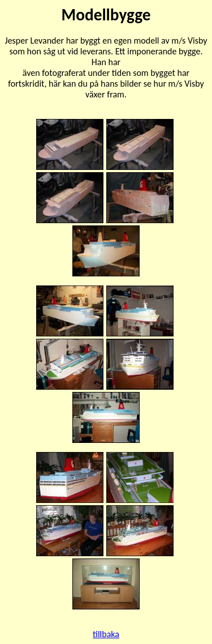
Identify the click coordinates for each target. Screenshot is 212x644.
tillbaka (106, 634)
